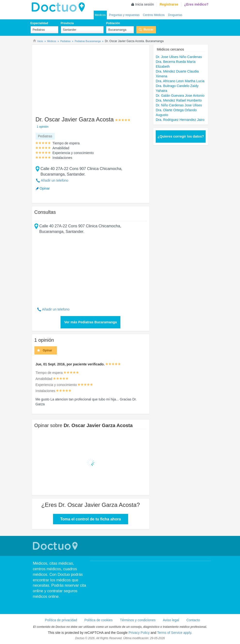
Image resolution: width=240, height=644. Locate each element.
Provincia (67, 23)
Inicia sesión (144, 4)
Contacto (193, 620)
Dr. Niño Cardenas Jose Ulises (179, 105)
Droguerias (175, 15)
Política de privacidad (61, 620)
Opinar (45, 188)
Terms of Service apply (174, 633)
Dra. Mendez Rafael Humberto (179, 100)
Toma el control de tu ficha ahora (91, 519)
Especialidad (39, 23)
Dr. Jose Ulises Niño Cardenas (179, 57)
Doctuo (56, 546)
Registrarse (169, 4)
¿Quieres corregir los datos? (181, 136)
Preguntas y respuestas (124, 15)
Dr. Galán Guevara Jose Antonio (180, 96)
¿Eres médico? (196, 4)
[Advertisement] (71, 78)
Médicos (100, 15)
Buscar (149, 30)
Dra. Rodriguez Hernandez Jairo (180, 120)
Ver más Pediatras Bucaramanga (90, 322)
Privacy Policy (139, 633)
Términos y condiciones (138, 620)
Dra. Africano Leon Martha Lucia (180, 81)
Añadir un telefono (55, 180)
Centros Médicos (154, 15)
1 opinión (43, 127)
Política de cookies (98, 620)
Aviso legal (171, 620)
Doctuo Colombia (60, 7)
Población (113, 23)
